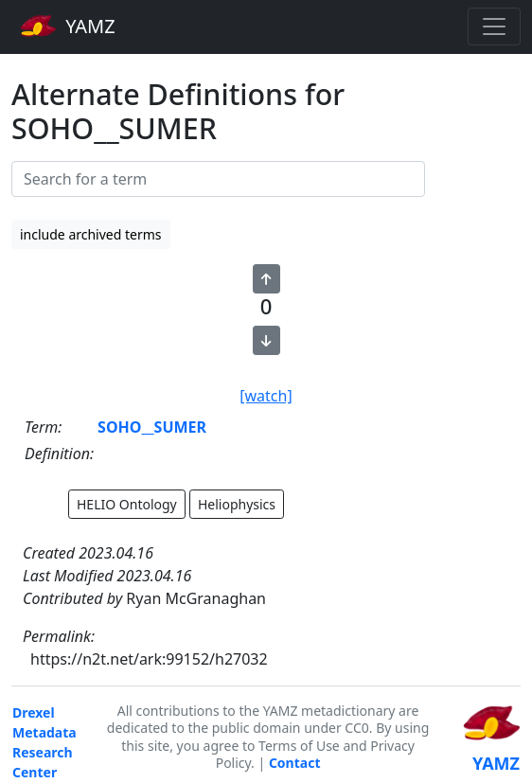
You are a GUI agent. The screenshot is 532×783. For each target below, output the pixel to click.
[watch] (266, 396)
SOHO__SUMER (152, 427)
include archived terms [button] (91, 234)
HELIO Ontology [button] (127, 504)
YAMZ (68, 26)
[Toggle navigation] (494, 27)
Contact (295, 763)
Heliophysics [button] (237, 504)
